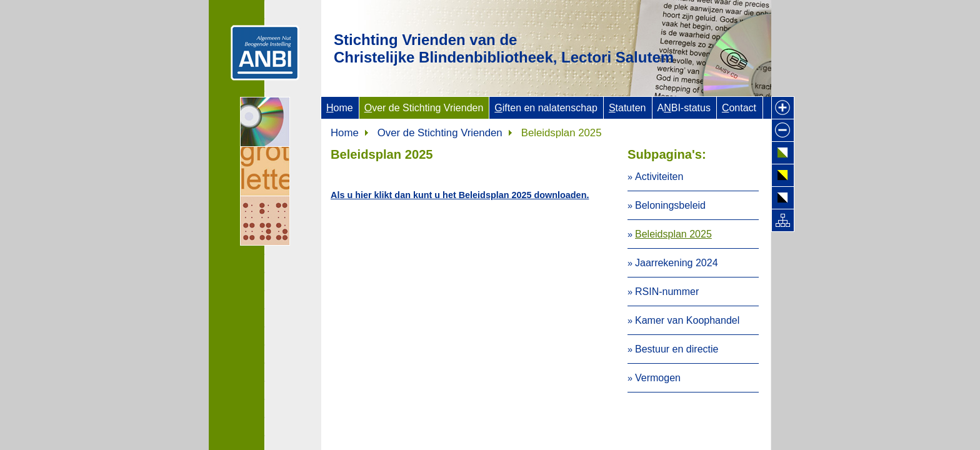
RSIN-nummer (667, 292)
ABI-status (684, 108)
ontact (739, 108)
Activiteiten (659, 177)
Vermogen (658, 378)
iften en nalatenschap (546, 108)
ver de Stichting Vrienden (424, 108)
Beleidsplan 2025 (673, 234)
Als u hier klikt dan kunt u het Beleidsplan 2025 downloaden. (460, 195)
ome (340, 108)
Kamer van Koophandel (687, 320)
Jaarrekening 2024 (677, 263)
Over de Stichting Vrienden (440, 133)
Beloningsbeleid (670, 205)
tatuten (627, 108)
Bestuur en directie (677, 349)
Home (345, 133)
